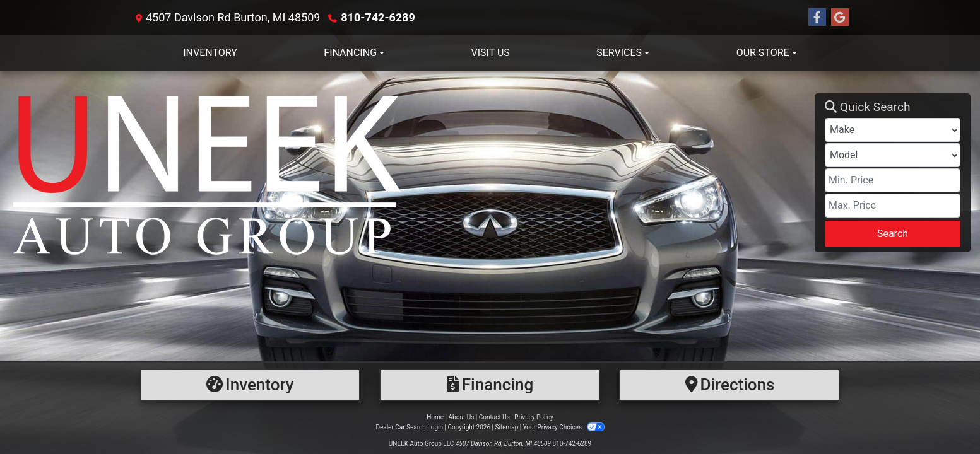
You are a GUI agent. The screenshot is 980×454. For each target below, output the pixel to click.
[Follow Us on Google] (840, 18)
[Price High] (893, 206)
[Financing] (490, 385)
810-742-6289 (378, 17)
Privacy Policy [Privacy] (534, 417)
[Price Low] (893, 180)
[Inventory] (251, 385)
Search (893, 234)
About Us (462, 417)
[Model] (893, 155)
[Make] (893, 130)
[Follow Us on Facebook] (817, 18)
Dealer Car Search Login (409, 427)
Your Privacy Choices (564, 427)
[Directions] (729, 385)
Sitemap (506, 427)
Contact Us (494, 417)
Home (435, 417)
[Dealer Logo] (412, 173)
